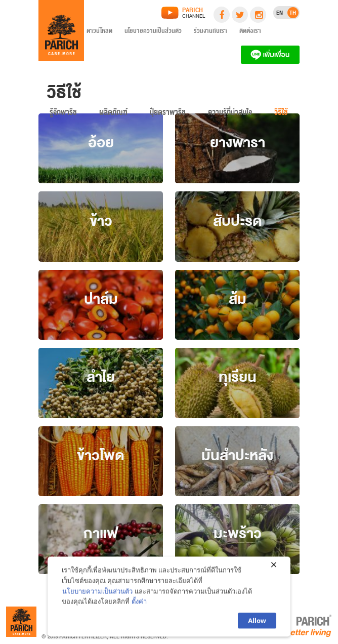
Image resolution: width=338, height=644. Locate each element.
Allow (257, 623)
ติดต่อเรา (250, 32)
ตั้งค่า (139, 603)
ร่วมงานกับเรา (210, 32)
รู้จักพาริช (63, 114)
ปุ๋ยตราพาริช (168, 114)
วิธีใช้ (281, 114)
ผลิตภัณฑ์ (113, 114)
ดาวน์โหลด (99, 32)
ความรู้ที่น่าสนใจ (230, 114)
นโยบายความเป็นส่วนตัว (153, 32)
